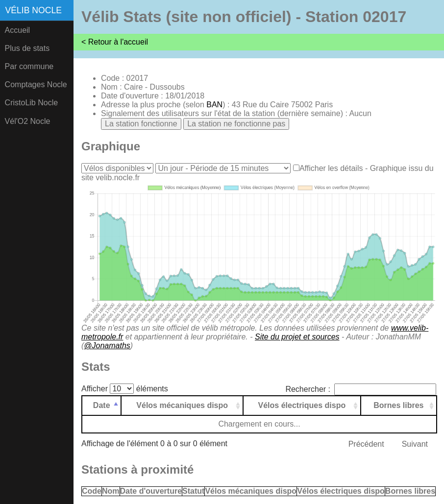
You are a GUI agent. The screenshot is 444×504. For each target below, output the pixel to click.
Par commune (29, 66)
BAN (214, 105)
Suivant (415, 444)
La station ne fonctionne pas (236, 124)
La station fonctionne (141, 124)
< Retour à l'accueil (115, 42)
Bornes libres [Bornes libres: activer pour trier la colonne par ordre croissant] (398, 405)
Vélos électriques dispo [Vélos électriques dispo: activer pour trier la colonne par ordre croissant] (302, 405)
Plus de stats (27, 48)
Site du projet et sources (297, 337)
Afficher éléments (125, 389)
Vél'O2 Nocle (28, 121)
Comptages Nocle (36, 84)
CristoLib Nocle (31, 103)
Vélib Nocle (34, 10)
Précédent (366, 444)
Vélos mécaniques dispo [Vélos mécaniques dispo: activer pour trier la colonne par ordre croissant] (182, 405)
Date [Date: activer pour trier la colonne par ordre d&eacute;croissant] (102, 405)
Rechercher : (361, 389)
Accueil (18, 30)
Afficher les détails (331, 168)
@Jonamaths (107, 346)
